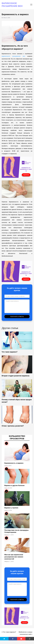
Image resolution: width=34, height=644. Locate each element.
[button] (4, 639)
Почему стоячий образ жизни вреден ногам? (17, 401)
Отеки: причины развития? (13, 426)
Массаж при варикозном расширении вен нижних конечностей (14, 557)
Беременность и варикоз (14, 463)
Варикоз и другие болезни (14, 485)
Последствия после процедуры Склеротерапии (17, 531)
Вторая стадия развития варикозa (16, 376)
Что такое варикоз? (10, 352)
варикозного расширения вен (13, 56)
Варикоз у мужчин (11, 508)
